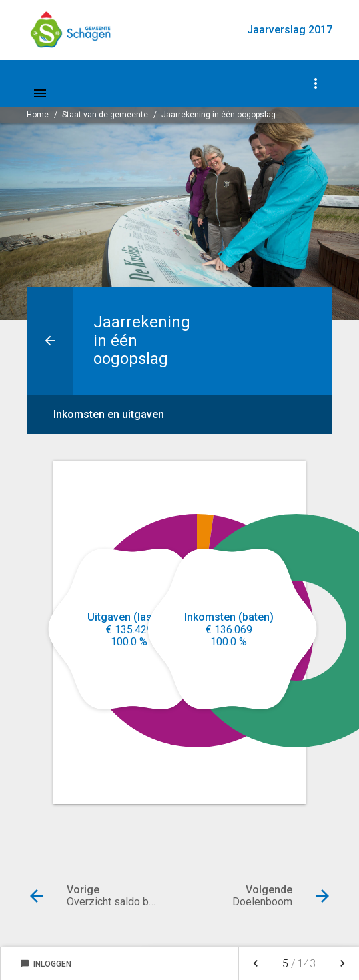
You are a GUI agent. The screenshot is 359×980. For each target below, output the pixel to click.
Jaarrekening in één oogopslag (219, 115)
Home (38, 115)
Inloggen (46, 964)
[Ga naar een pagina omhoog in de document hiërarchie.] (50, 341)
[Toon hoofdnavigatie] (40, 93)
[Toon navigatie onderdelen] (316, 83)
